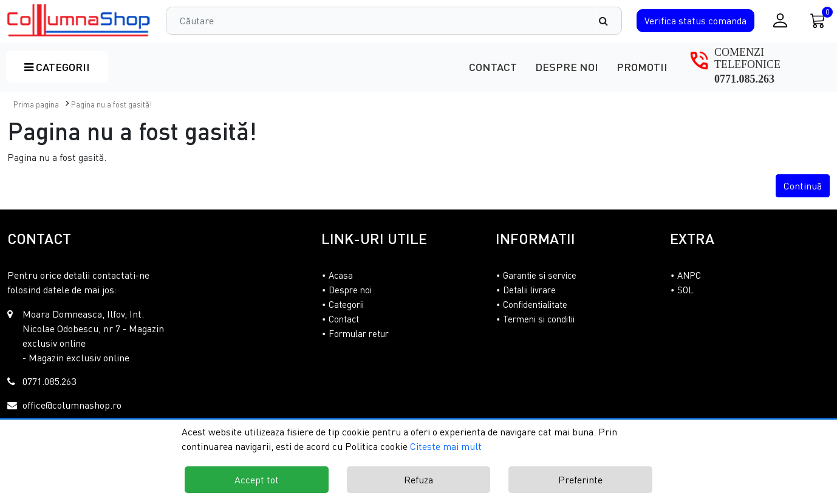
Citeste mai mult (446, 446)
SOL (685, 290)
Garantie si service (540, 275)
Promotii (642, 67)
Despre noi (567, 67)
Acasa (341, 275)
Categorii (57, 67)
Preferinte (580, 480)
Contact (493, 67)
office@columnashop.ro (72, 405)
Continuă (803, 186)
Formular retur (359, 333)
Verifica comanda (695, 21)
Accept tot (257, 480)
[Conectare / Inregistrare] (780, 20)
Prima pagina (36, 104)
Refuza (418, 480)
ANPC (689, 275)
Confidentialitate (535, 304)
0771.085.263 (744, 79)
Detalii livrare (529, 290)
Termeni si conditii (539, 319)
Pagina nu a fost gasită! (111, 104)
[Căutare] (609, 21)
